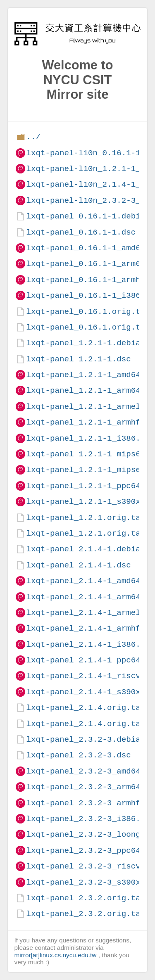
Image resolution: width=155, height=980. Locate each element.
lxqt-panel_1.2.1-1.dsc (78, 359)
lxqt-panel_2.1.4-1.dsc (78, 565)
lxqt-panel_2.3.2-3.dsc (78, 755)
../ (33, 137)
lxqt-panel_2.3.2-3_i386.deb (90, 819)
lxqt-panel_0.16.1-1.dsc (81, 232)
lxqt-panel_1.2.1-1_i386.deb (90, 438)
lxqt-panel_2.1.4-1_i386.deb (90, 644)
